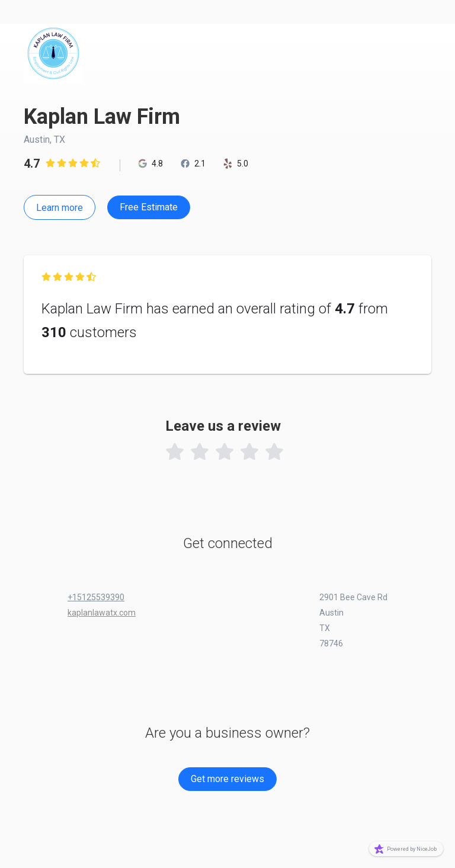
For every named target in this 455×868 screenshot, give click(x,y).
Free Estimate (149, 207)
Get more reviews (227, 779)
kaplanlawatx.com (102, 613)
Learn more (60, 208)
